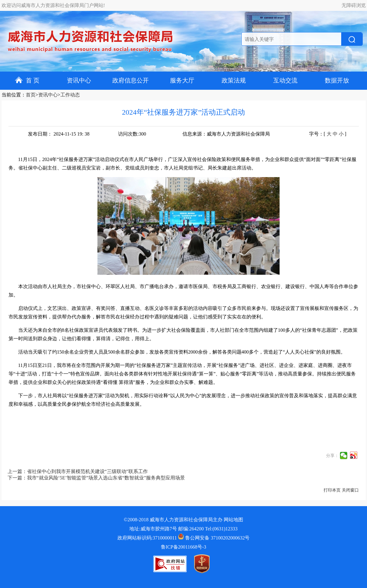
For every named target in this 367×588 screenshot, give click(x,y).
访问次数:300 (132, 134)
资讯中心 (79, 80)
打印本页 (332, 490)
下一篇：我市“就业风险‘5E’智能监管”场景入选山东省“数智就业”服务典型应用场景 (96, 478)
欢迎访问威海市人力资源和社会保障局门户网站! (53, 5)
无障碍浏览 (354, 5)
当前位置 (11, 95)
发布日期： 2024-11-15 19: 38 (59, 134)
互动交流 (285, 80)
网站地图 (233, 520)
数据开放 (337, 80)
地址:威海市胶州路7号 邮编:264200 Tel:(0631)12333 (183, 529)
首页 (31, 95)
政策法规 (234, 80)
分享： (332, 456)
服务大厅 (182, 80)
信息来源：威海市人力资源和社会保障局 (226, 134)
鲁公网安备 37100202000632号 (214, 538)
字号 (314, 134)
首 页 (27, 80)
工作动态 (70, 95)
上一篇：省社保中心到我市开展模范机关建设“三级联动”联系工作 (78, 471)
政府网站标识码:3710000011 (147, 538)
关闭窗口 (350, 490)
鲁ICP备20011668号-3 (184, 547)
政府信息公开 (131, 80)
